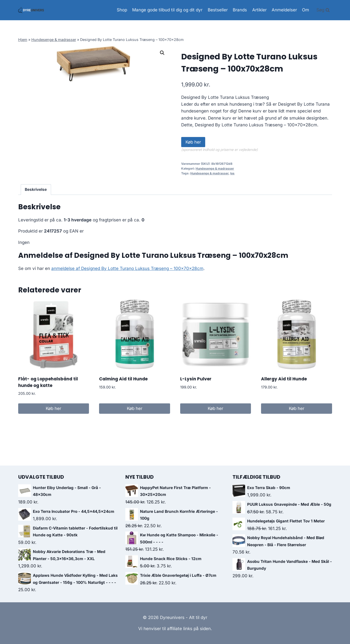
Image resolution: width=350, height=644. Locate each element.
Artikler (259, 10)
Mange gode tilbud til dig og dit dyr (167, 10)
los (232, 173)
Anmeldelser (284, 10)
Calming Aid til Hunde (123, 379)
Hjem (23, 40)
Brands (240, 10)
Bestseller (218, 10)
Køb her (193, 142)
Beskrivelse (36, 189)
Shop (122, 10)
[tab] (36, 190)
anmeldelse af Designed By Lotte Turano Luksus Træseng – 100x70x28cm (127, 268)
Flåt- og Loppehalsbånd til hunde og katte (48, 382)
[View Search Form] (323, 10)
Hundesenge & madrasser (54, 40)
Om (306, 10)
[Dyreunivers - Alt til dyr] (31, 10)
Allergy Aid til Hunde (284, 379)
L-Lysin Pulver (196, 379)
